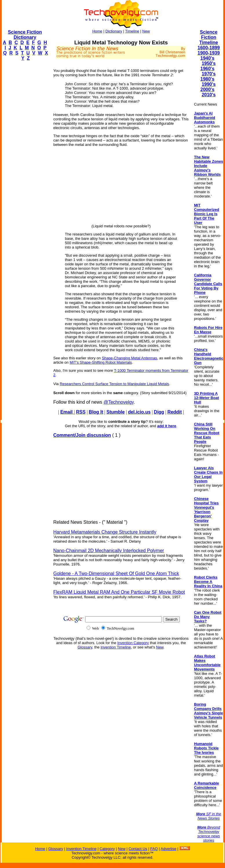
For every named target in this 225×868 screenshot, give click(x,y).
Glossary (85, 647)
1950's (208, 63)
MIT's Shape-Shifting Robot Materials (101, 362)
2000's (207, 89)
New (146, 31)
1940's (207, 58)
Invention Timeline (116, 647)
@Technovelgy (118, 402)
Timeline (132, 31)
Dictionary (114, 31)
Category (107, 849)
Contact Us (138, 849)
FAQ (154, 849)
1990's (208, 84)
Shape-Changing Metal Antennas (130, 358)
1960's (207, 69)
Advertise (169, 849)
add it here (167, 426)
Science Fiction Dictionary (25, 35)
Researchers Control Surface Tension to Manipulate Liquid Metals (114, 384)
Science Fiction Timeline (209, 37)
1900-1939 (209, 53)
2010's (208, 95)
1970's (208, 74)
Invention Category (133, 643)
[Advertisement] (25, 153)
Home (97, 31)
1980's (207, 79)
